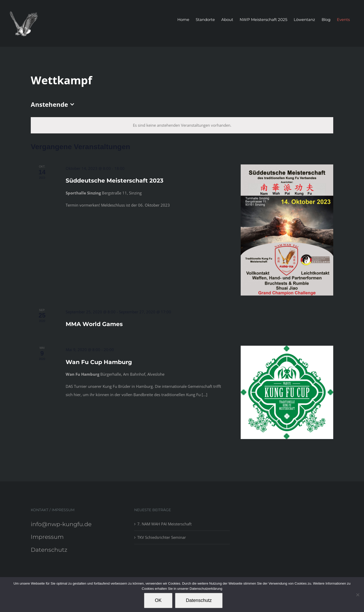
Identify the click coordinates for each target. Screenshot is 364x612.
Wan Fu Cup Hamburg (99, 362)
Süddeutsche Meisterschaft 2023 (115, 181)
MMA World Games (94, 324)
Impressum (47, 537)
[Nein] (358, 595)
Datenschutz (49, 550)
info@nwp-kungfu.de (61, 524)
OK (158, 600)
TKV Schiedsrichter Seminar (162, 537)
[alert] (182, 125)
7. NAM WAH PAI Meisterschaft (164, 524)
